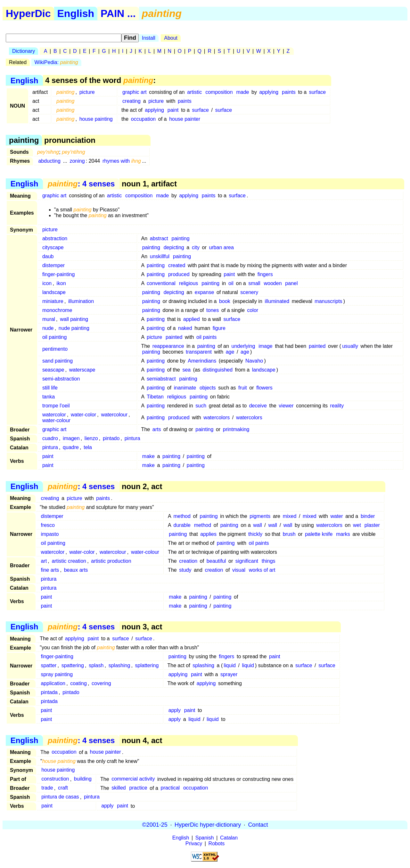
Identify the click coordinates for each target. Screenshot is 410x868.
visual (239, 570)
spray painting (57, 674)
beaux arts (76, 570)
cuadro (50, 438)
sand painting (57, 361)
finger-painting (58, 274)
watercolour (114, 415)
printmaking (236, 429)
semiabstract (161, 379)
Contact (258, 825)
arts (157, 429)
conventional (161, 283)
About (171, 38)
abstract (159, 238)
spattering (73, 665)
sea (186, 370)
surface (317, 92)
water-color (83, 415)
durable (182, 525)
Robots (217, 843)
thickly (255, 534)
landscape (54, 292)
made (242, 92)
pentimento (55, 349)
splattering (147, 665)
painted (174, 337)
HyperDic (28, 13)
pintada (49, 692)
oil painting (55, 337)
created (177, 265)
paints (289, 92)
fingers (265, 274)
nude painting (74, 328)
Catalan (229, 838)
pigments (260, 516)
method (182, 516)
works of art (262, 570)
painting (181, 238)
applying (269, 92)
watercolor (54, 415)
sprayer (229, 674)
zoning (77, 161)
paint (173, 110)
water (336, 516)
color (253, 310)
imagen (71, 438)
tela (88, 447)
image (266, 346)
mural (49, 319)
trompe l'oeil (56, 406)
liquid (230, 665)
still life (50, 388)
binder (368, 516)
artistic (194, 92)
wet (357, 525)
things (269, 561)
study (185, 570)
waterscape (82, 370)
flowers (264, 388)
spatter (49, 665)
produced (179, 274)
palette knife (319, 534)
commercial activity (133, 779)
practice (138, 788)
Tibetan (155, 397)
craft (63, 788)
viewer (286, 406)
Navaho (254, 361)
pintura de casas (60, 797)
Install (149, 38)
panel (291, 283)
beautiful (216, 561)
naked (185, 328)
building (83, 779)
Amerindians (202, 361)
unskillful (160, 256)
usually (350, 346)
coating (78, 683)
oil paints (206, 337)
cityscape (53, 247)
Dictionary (24, 51)
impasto (50, 534)
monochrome (57, 310)
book (225, 301)
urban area (221, 247)
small (254, 283)
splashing (119, 665)
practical (170, 788)
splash (96, 665)
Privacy (194, 843)
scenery (249, 292)
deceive (258, 406)
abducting (49, 161)
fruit (243, 388)
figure (219, 328)
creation (188, 561)
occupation (143, 119)
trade (47, 788)
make (148, 456)
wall (258, 525)
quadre (71, 447)
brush (289, 534)
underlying (243, 346)
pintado (111, 438)
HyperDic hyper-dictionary (208, 825)
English (76, 13)
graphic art (135, 92)
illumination (81, 301)
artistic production (111, 561)
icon (47, 283)
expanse (205, 292)
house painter (185, 119)
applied (192, 319)
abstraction (55, 238)
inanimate (185, 388)
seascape (53, 370)
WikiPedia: (56, 62)
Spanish (205, 838)
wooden (273, 283)
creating (131, 101)
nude (48, 328)
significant (247, 561)
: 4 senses (81, 184)
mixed (290, 516)
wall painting (74, 319)
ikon (61, 283)
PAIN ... (118, 13)
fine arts (50, 570)
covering (101, 683)
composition (219, 92)
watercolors (217, 418)
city (196, 247)
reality (337, 406)
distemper (53, 265)
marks (343, 534)
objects (208, 388)
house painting (96, 119)
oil (231, 283)
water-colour (56, 420)
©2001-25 (155, 825)
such (201, 406)
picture (87, 92)
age (230, 352)
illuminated (277, 301)
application (53, 683)
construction (55, 779)
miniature (53, 301)
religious (189, 283)
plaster (372, 525)
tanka (49, 397)
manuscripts (328, 301)
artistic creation (69, 561)
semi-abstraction (61, 379)
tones (213, 310)
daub (48, 256)
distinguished (218, 370)
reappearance (168, 346)
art (44, 561)
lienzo (91, 438)
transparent (199, 352)
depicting (174, 247)
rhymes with (122, 161)
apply (175, 710)
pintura (132, 438)
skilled (119, 788)
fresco (48, 525)
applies (208, 534)
